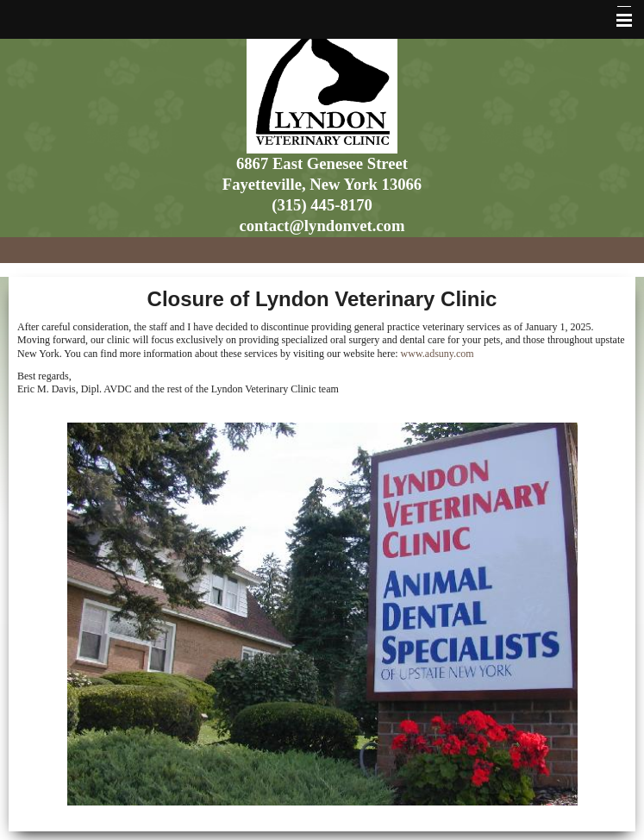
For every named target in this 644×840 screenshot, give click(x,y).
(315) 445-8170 (322, 205)
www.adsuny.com (438, 354)
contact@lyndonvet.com (322, 226)
